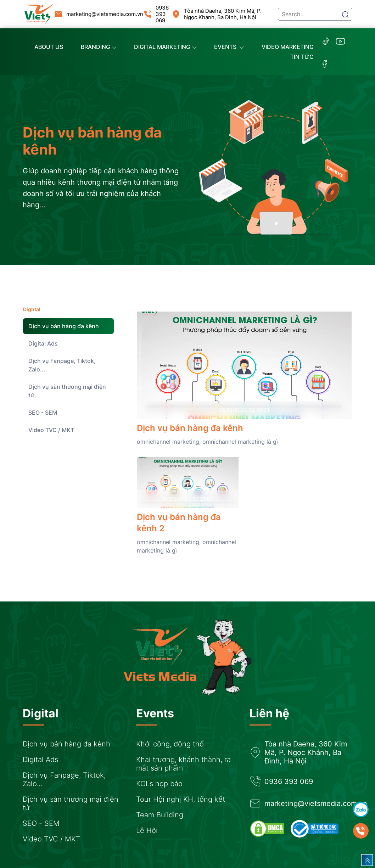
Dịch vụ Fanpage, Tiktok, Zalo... (62, 365)
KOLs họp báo (159, 784)
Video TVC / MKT (51, 430)
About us (49, 47)
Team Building (160, 815)
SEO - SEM (43, 413)
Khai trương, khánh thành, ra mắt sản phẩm (183, 764)
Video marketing (288, 47)
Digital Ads (43, 343)
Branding (99, 47)
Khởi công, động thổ (170, 744)
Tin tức (302, 57)
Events (229, 47)
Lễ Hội (147, 830)
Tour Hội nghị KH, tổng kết (181, 799)
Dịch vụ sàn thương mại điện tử (67, 391)
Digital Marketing (165, 47)
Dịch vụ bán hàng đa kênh (64, 326)
